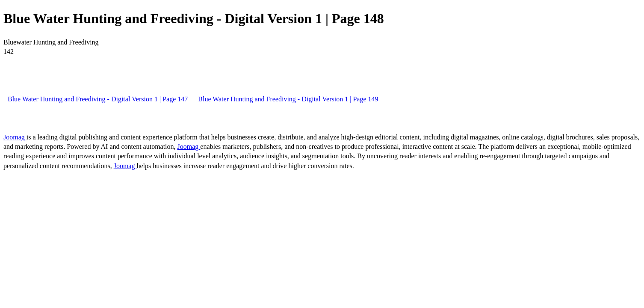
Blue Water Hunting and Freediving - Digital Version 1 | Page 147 (98, 99)
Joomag (15, 137)
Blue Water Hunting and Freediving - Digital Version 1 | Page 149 (288, 99)
